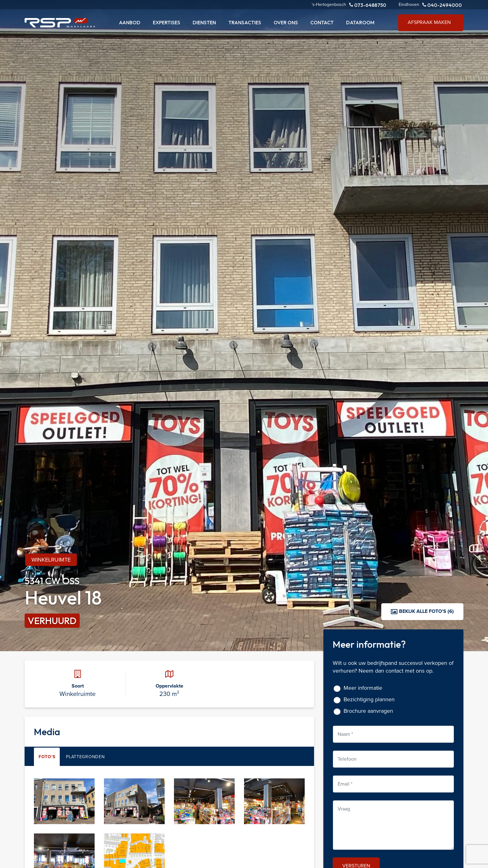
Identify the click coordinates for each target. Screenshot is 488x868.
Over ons (286, 22)
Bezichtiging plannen (369, 700)
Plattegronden (85, 757)
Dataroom (360, 22)
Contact (322, 22)
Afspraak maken (429, 22)
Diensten (204, 22)
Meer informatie (363, 688)
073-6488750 (368, 5)
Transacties (245, 22)
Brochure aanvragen (368, 711)
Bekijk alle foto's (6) (422, 611)
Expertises (167, 22)
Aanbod (130, 22)
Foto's (47, 757)
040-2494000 (442, 5)
